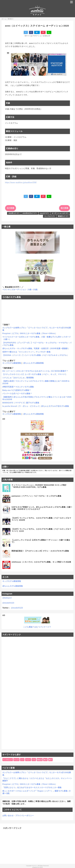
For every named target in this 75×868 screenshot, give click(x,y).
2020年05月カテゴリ (30, 213)
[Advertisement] (38, 693)
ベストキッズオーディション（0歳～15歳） (21, 290)
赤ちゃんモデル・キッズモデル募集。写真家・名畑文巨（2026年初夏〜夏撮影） (36, 348)
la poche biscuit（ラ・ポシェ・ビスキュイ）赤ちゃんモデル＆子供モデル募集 (36, 406)
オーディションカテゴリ (60, 213)
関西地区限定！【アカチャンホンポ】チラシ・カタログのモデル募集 (40, 551)
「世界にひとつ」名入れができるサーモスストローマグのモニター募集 (32, 787)
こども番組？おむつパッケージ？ (37, 627)
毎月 (45, 760)
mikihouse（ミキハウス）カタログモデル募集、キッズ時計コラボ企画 (41, 562)
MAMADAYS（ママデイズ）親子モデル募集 (21, 403)
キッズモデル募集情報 (12, 363)
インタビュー (8, 760)
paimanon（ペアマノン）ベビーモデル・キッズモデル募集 (36, 496)
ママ (34, 760)
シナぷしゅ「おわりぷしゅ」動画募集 (18, 378)
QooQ (41, 867)
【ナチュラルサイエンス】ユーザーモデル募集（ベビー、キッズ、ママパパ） (35, 374)
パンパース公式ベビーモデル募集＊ (17, 394)
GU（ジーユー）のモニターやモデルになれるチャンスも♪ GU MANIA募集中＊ (35, 371)
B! (37, 32)
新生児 (40, 760)
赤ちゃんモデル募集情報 (34, 363)
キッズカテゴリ (50, 216)
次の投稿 (11, 208)
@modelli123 (8, 603)
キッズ (16, 760)
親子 (50, 760)
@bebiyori (7, 598)
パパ (22, 760)
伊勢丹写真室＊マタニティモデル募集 (18, 387)
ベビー (28, 760)
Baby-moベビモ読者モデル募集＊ (17, 390)
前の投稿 (64, 208)
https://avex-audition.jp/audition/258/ (21, 182)
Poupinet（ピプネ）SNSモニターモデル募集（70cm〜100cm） (30, 333)
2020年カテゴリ (14, 213)
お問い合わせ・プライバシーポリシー (18, 816)
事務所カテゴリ (63, 216)
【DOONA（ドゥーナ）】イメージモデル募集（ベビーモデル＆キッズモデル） (36, 355)
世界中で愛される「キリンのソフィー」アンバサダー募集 (26, 352)
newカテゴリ (44, 213)
